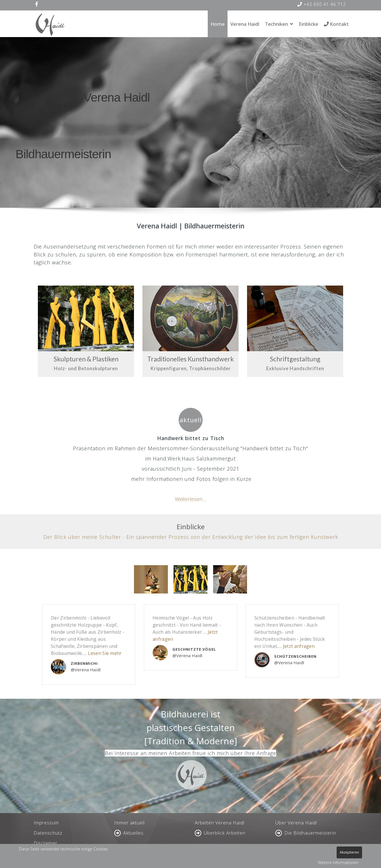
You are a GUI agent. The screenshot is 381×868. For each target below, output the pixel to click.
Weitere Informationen (338, 862)
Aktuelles (133, 833)
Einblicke (309, 24)
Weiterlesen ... (191, 499)
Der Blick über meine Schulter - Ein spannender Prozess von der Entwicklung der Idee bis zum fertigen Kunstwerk (191, 537)
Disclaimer (46, 843)
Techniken (276, 24)
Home (218, 24)
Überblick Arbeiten (225, 833)
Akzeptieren (349, 852)
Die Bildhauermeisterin (310, 833)
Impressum (46, 823)
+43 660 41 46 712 (322, 4)
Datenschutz (48, 833)
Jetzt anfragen (299, 646)
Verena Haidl (245, 24)
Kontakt (336, 24)
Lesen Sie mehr (105, 653)
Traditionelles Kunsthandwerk (190, 359)
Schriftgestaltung (295, 359)
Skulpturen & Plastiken (86, 359)
